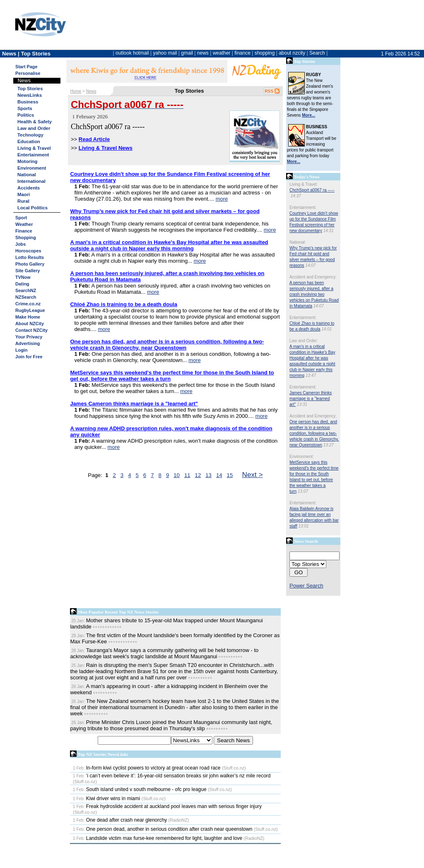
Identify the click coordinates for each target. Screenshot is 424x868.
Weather (24, 224)
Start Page (26, 67)
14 (219, 475)
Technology (30, 135)
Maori (24, 194)
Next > (253, 475)
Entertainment (33, 155)
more (222, 199)
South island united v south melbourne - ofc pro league (140, 789)
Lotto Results (30, 257)
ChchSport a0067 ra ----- (312, 190)
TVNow (23, 277)
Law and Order (34, 128)
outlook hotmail (132, 53)
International (31, 181)
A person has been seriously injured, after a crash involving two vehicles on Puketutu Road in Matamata (314, 294)
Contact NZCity (31, 330)
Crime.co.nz (28, 304)
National (27, 175)
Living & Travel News (106, 148)
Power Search (306, 586)
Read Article (94, 139)
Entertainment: (303, 207)
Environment (32, 168)
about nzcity (292, 53)
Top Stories (30, 89)
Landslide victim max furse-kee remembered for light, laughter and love (158, 838)
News (91, 91)
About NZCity (30, 324)
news (203, 53)
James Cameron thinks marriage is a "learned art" (311, 399)
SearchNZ (26, 290)
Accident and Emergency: (313, 277)
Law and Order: (304, 341)
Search (317, 53)
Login (21, 350)
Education (29, 141)
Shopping (26, 237)
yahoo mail (165, 53)
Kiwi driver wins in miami (106, 798)
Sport (21, 218)
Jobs (20, 244)
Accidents (29, 188)
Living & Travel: (304, 184)
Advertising (28, 343)
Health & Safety (35, 122)
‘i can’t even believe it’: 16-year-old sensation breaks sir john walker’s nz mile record (172, 776)
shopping (265, 53)
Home (76, 91)
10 (177, 475)
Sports (25, 108)
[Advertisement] (175, 545)
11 (187, 475)
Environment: (302, 457)
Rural (23, 201)
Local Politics (33, 208)
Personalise (28, 73)
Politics (26, 115)
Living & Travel (34, 148)
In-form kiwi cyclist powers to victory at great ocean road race (147, 768)
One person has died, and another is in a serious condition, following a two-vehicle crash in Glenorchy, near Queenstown (314, 433)
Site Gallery (28, 271)
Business (28, 102)
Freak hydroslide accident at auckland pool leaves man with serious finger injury (167, 806)
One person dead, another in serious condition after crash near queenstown (163, 829)
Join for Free (29, 357)
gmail (187, 53)
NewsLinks (30, 95)
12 (198, 475)
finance (242, 53)
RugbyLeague (30, 310)
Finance (24, 231)
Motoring (27, 161)
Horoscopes (28, 251)
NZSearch (26, 297)
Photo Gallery (30, 264)
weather (222, 53)
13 (208, 475)
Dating (22, 284)
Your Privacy (29, 337)
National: (298, 242)
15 (230, 475)
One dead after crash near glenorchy (120, 820)
